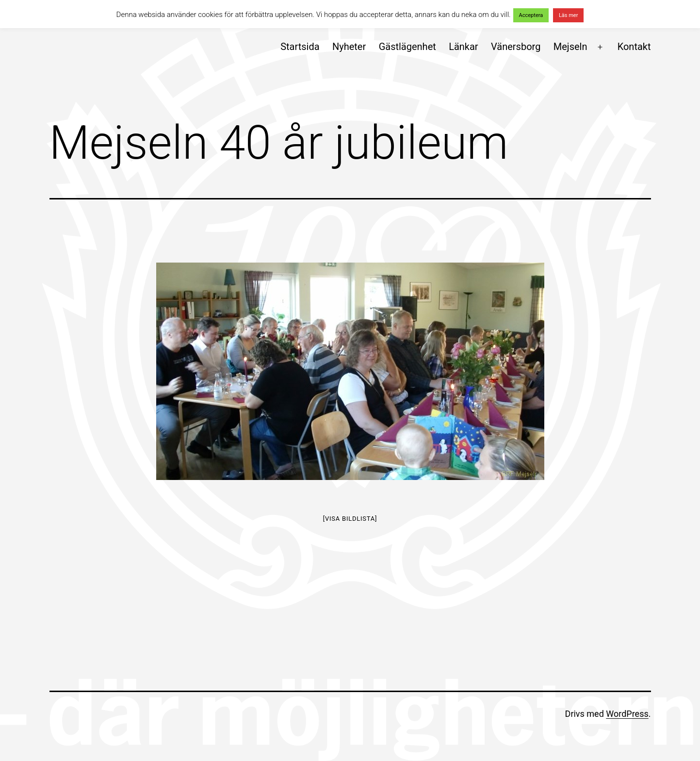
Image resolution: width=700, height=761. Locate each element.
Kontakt (634, 47)
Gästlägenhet (407, 47)
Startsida (300, 47)
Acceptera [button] (531, 15)
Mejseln (570, 47)
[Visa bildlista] (350, 519)
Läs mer (569, 15)
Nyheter (349, 47)
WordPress (627, 714)
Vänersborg (516, 47)
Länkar (464, 47)
